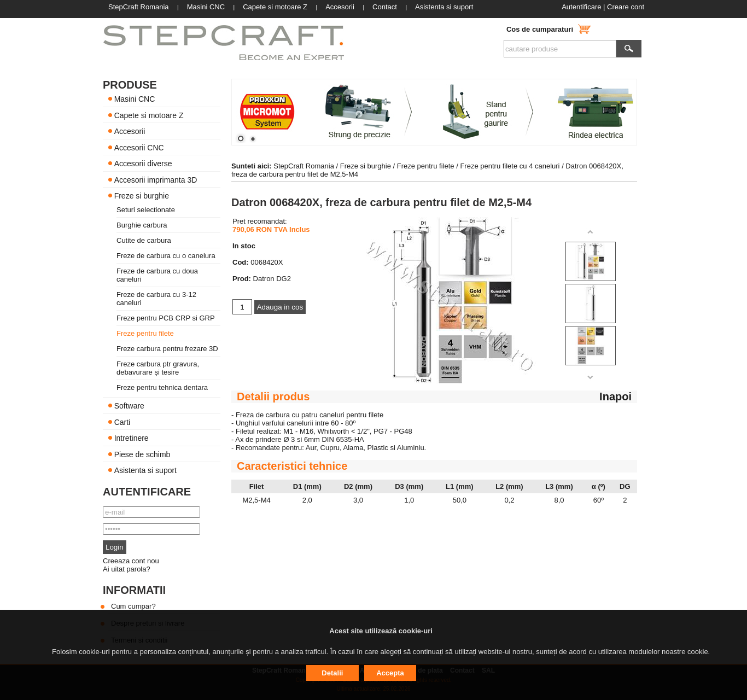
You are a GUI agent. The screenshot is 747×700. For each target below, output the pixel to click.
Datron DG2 (272, 279)
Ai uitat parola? (127, 569)
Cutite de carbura (144, 240)
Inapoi (615, 396)
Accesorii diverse (143, 164)
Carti (122, 422)
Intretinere (132, 438)
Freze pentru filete (145, 333)
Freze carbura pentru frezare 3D (167, 349)
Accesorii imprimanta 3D (156, 179)
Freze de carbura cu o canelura (166, 256)
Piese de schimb (142, 454)
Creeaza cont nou (131, 561)
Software (129, 406)
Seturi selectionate (146, 210)
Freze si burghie (142, 196)
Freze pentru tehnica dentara (162, 387)
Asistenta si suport (145, 470)
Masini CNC (135, 99)
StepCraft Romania (304, 166)
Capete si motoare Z (149, 115)
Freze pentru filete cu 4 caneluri (511, 166)
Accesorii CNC (139, 147)
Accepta (390, 673)
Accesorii (130, 131)
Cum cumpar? (133, 606)
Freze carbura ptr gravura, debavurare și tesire (158, 368)
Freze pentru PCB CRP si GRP (166, 318)
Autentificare (581, 7)
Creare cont (626, 7)
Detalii (332, 673)
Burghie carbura (142, 225)
